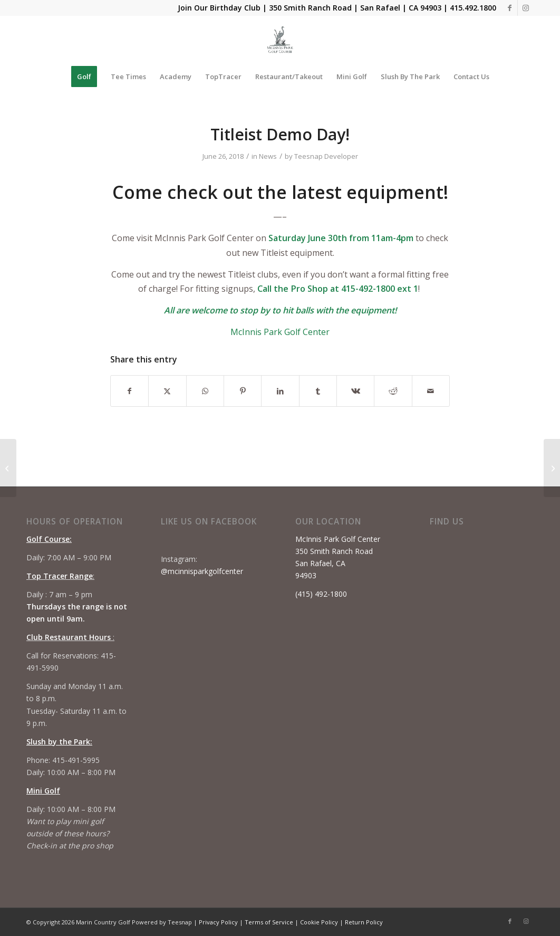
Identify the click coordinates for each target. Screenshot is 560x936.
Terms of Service (269, 922)
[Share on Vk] (355, 391)
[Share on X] (167, 391)
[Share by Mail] (431, 391)
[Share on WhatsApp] (205, 391)
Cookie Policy (319, 922)
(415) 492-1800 (321, 594)
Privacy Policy (218, 922)
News (268, 156)
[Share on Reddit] (393, 391)
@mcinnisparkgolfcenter (202, 571)
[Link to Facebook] (510, 8)
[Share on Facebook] (129, 391)
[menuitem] (84, 77)
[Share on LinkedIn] (280, 391)
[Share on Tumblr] (318, 391)
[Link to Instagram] (526, 8)
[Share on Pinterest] (243, 391)
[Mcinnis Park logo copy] (280, 40)
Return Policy (364, 922)
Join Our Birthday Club (219, 8)
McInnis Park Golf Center (280, 332)
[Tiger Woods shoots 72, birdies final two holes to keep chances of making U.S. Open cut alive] (8, 468)
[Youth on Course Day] (552, 468)
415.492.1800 (473, 8)
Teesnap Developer (326, 156)
